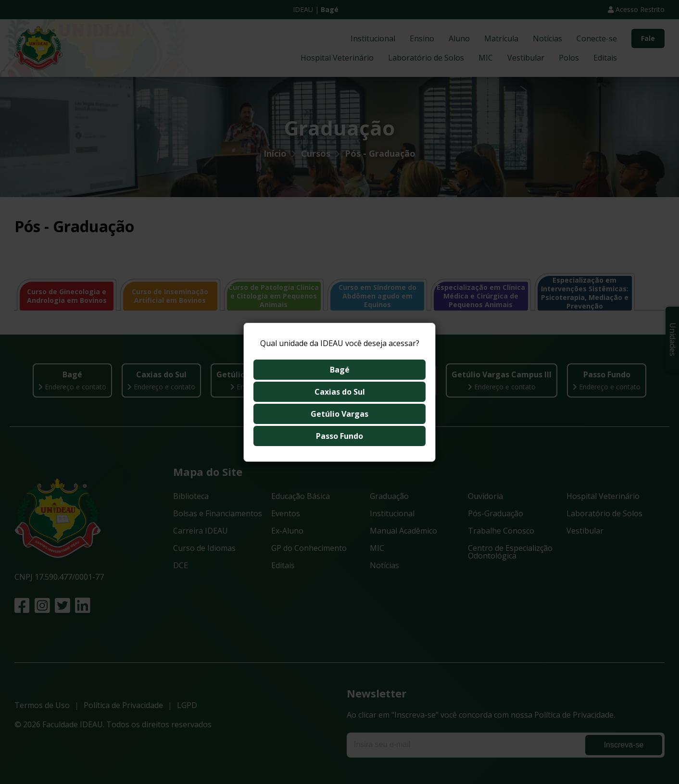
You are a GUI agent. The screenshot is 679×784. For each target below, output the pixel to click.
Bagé (340, 370)
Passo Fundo (339, 436)
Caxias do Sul (340, 392)
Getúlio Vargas (339, 414)
